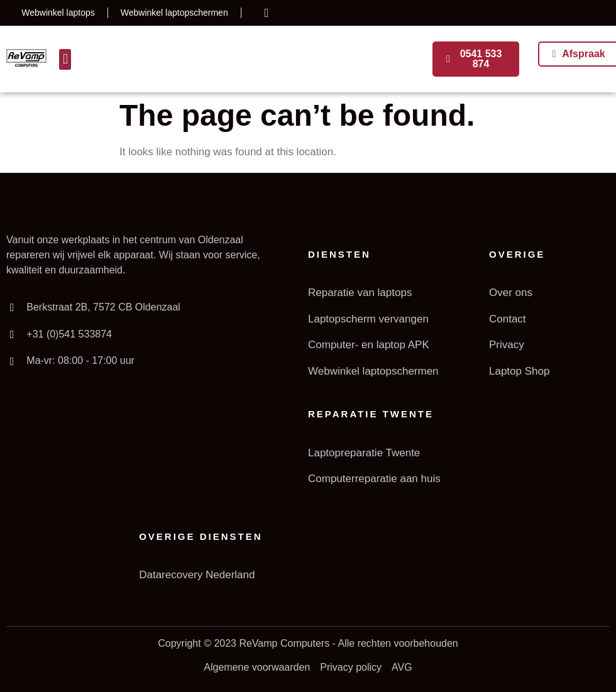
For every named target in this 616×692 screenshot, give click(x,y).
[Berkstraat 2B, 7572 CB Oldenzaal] (12, 307)
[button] (65, 59)
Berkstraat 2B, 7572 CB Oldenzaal (103, 307)
